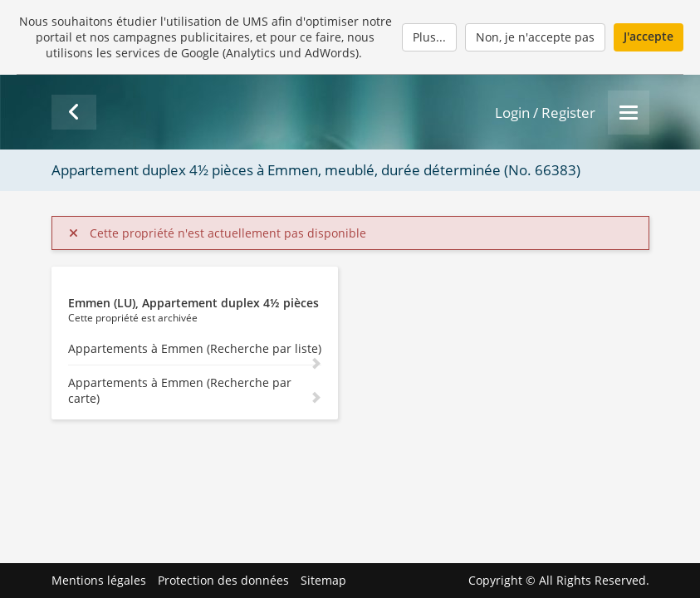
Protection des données (223, 580)
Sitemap (323, 580)
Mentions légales (99, 580)
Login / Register (545, 113)
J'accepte (649, 36)
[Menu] (629, 113)
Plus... (429, 37)
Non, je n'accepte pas (535, 37)
